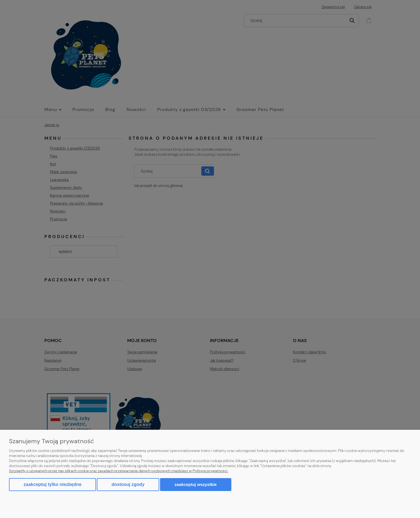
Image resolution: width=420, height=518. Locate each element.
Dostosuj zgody (128, 484)
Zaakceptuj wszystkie (196, 484)
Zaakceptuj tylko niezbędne (52, 484)
